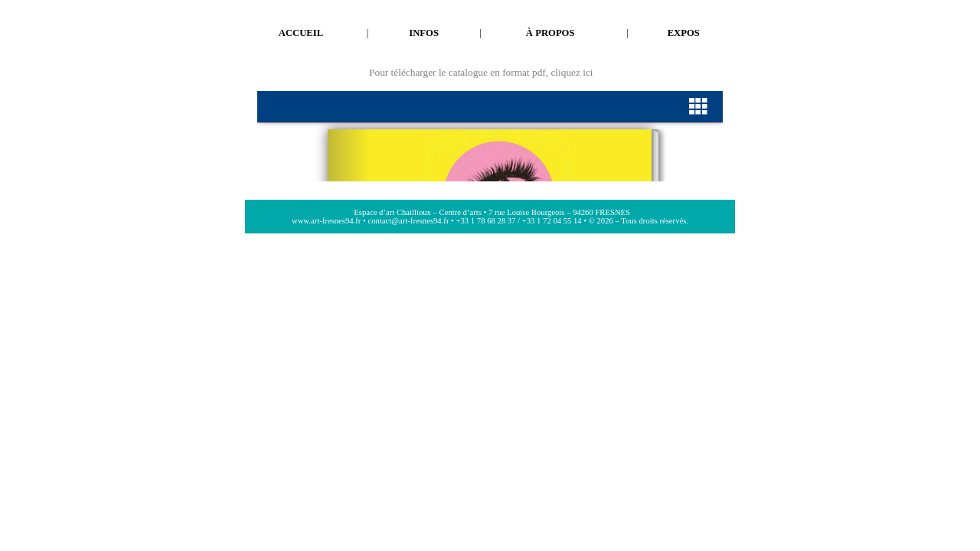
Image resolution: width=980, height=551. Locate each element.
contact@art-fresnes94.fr (408, 221)
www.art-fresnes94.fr (326, 221)
